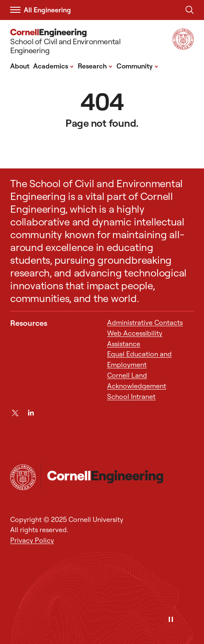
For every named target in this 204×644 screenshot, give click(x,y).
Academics (54, 66)
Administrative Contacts (145, 322)
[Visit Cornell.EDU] (183, 47)
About (20, 66)
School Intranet (131, 396)
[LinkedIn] (31, 413)
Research (95, 66)
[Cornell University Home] (23, 477)
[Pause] (171, 620)
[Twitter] (15, 413)
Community (137, 66)
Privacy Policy (32, 540)
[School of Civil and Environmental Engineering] (85, 43)
